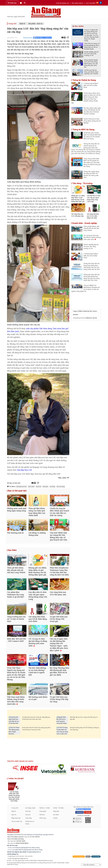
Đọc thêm (12, 550)
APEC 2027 (31, 487)
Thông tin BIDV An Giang (83, 130)
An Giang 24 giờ (30, 808)
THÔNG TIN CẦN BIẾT (16, 779)
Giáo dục (28, 811)
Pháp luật (56, 811)
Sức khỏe (56, 815)
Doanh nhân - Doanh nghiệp (85, 223)
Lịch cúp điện (91, 3)
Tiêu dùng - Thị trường (82, 183)
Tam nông (29, 818)
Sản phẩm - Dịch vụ (35, 24)
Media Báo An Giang (30, 823)
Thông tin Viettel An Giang (84, 80)
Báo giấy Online (77, 3)
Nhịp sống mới (16, 818)
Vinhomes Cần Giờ (91, 318)
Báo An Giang (61, 487)
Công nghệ (43, 811)
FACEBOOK (79, 813)
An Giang (52, 487)
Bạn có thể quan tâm (17, 491)
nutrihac (76, 315)
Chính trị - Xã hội (44, 808)
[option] (25, 768)
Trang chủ (12, 24)
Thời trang (43, 818)
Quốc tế (14, 815)
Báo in (88, 857)
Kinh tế (22, 24)
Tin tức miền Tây (17, 822)
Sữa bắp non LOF (21, 487)
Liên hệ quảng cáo (63, 3)
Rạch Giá (39, 487)
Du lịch (55, 818)
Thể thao (42, 815)
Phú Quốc (45, 487)
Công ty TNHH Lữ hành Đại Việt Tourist (85, 311)
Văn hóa (28, 815)
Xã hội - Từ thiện (58, 808)
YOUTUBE (88, 813)
